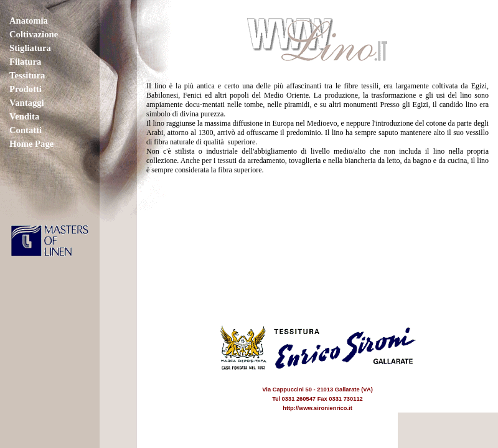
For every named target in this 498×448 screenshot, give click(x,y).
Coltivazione (34, 34)
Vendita (24, 116)
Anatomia (29, 21)
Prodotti (26, 89)
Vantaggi (27, 103)
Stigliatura (30, 48)
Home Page (31, 144)
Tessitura (27, 75)
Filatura (25, 62)
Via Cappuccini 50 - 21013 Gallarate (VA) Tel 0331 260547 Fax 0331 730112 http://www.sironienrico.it (318, 390)
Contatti (26, 130)
